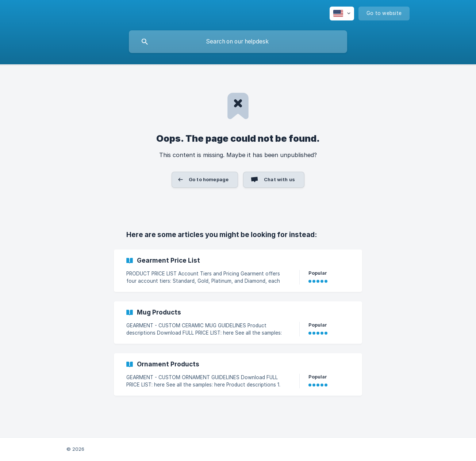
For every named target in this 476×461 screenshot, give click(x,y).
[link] (238, 271)
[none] (342, 14)
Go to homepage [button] (209, 179)
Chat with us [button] (279, 179)
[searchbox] (238, 42)
